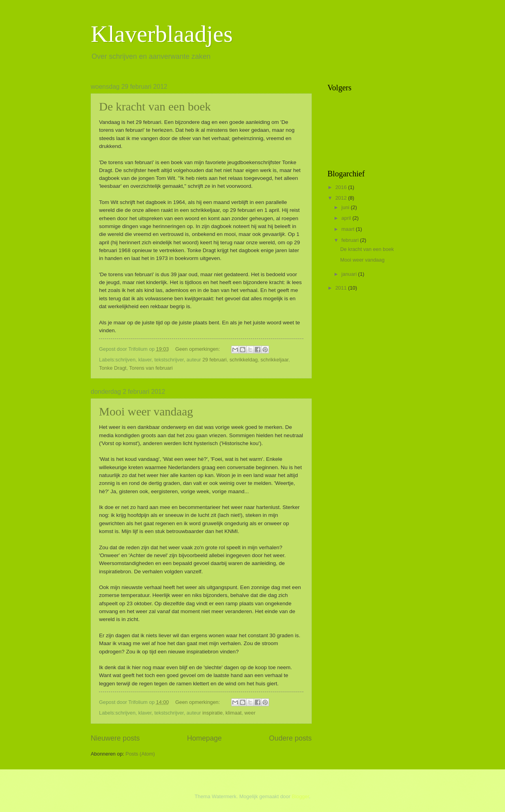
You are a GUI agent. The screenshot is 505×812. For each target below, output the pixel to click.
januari (350, 274)
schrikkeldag (244, 360)
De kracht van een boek (155, 106)
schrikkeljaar (274, 360)
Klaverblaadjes (162, 34)
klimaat (234, 713)
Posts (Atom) (140, 754)
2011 (342, 288)
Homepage (204, 738)
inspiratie (213, 713)
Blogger (301, 796)
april (347, 218)
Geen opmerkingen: (198, 349)
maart (349, 229)
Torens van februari (151, 368)
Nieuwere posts (115, 738)
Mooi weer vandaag (146, 411)
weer (250, 713)
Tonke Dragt (113, 368)
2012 (342, 198)
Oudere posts (290, 738)
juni (346, 207)
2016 (342, 187)
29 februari (215, 360)
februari (351, 240)
